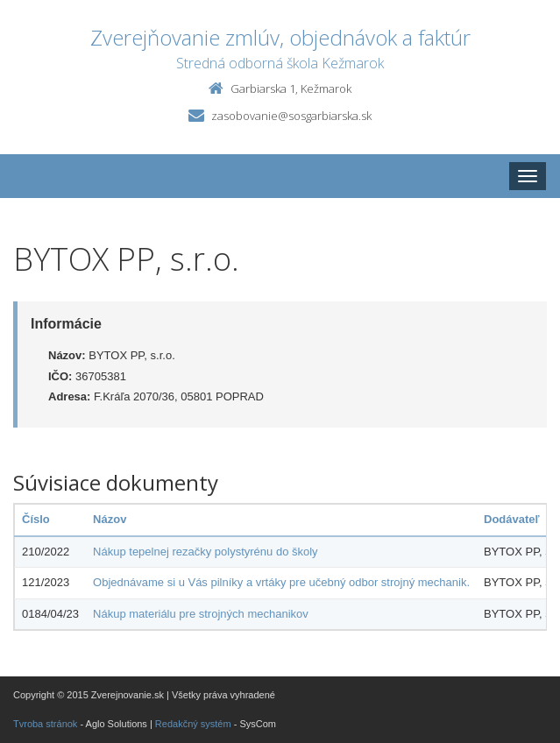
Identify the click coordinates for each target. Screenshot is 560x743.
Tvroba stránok (45, 724)
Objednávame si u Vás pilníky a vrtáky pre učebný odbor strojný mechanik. (281, 582)
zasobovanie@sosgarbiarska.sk (291, 116)
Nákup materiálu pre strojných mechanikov (201, 614)
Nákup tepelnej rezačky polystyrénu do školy (206, 552)
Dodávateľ (512, 519)
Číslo (36, 519)
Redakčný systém (193, 724)
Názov (110, 519)
